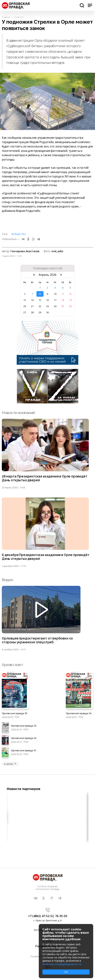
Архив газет (12, 665)
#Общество (19, 234)
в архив (10, 764)
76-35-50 (61, 916)
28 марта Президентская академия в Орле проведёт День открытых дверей (45, 478)
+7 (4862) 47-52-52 (41, 916)
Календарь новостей (48, 268)
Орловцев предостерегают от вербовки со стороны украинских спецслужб (37, 640)
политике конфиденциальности (62, 964)
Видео (8, 580)
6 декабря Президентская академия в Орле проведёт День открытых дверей (46, 557)
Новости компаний (18, 413)
